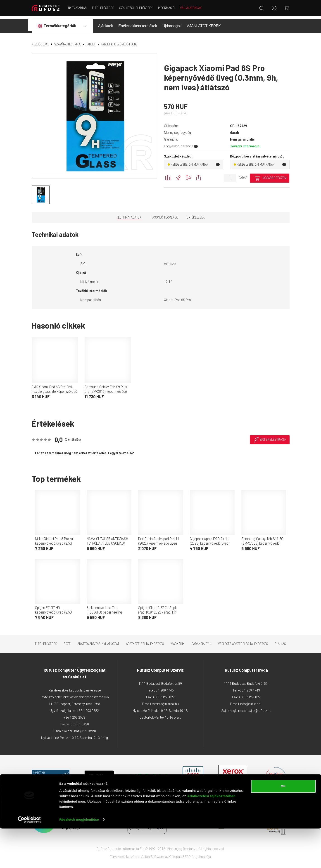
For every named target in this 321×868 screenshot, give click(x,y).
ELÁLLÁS (280, 641)
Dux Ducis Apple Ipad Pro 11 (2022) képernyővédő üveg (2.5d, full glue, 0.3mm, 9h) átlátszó (159, 543)
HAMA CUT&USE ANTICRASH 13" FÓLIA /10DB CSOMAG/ (107, 538)
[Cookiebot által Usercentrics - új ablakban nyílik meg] (29, 859)
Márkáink (178, 641)
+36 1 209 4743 (249, 688)
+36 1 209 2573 (75, 715)
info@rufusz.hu (251, 701)
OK (283, 826)
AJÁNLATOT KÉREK (204, 23)
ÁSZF (67, 641)
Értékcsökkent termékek (138, 23)
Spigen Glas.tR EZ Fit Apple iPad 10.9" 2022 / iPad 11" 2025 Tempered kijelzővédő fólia (158, 612)
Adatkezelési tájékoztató (145, 641)
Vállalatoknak (193, 8)
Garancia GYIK (201, 641)
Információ (168, 8)
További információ (245, 144)
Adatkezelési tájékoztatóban (212, 836)
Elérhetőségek (105, 8)
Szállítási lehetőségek (138, 8)
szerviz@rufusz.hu (165, 701)
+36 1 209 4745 (163, 688)
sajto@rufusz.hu (259, 708)
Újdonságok (172, 23)
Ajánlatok (106, 23)
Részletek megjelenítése (79, 859)
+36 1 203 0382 (88, 708)
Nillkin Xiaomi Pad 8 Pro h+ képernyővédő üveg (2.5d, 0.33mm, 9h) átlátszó (54, 541)
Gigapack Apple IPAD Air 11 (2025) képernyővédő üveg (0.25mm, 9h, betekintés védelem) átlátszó (209, 543)
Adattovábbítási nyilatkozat (98, 641)
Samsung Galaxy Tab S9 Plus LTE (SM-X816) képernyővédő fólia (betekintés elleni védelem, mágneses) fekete (107, 391)
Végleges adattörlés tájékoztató (243, 641)
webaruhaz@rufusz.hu (80, 728)
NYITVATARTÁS (79, 8)
